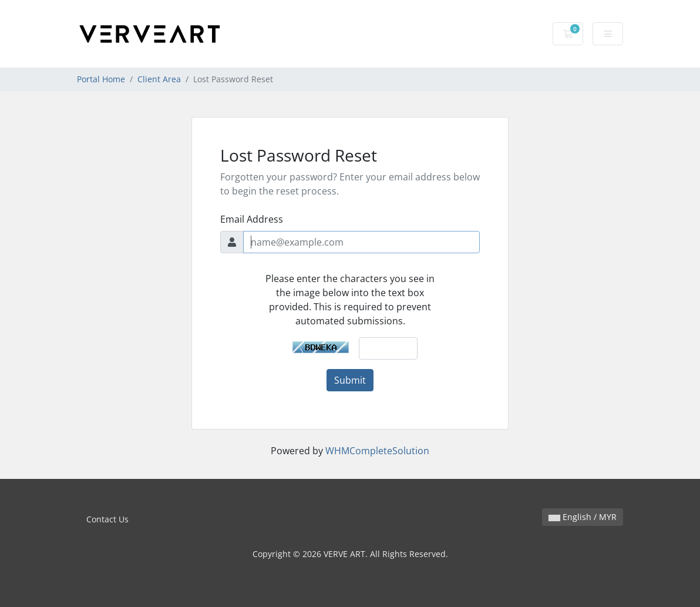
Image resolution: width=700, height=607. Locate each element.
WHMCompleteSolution (377, 451)
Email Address (252, 219)
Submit (350, 380)
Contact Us (107, 519)
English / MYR (583, 517)
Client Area (159, 79)
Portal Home (101, 79)
